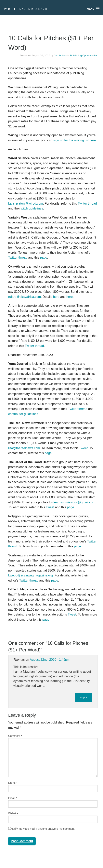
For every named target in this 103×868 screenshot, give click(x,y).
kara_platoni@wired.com (26, 204)
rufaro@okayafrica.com (25, 297)
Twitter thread (87, 204)
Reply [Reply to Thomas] (84, 697)
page (44, 257)
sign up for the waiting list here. (75, 140)
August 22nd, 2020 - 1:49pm (50, 660)
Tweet (83, 448)
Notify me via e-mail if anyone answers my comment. (42, 829)
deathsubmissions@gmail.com (74, 502)
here (56, 297)
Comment (15, 736)
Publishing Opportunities (84, 55)
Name (13, 783)
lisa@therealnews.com (24, 448)
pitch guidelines (32, 208)
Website (13, 813)
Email (13, 798)
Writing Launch (26, 9)
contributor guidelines (23, 414)
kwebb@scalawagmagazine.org (31, 575)
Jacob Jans (60, 55)
